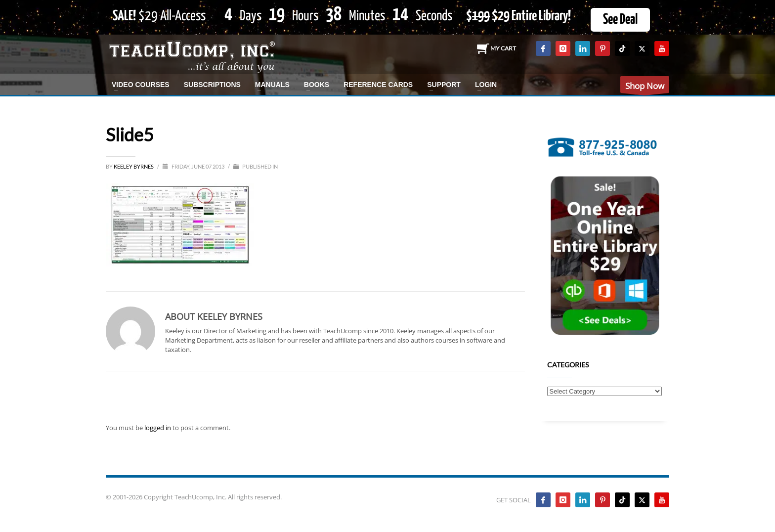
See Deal (620, 20)
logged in (158, 428)
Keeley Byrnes (134, 166)
